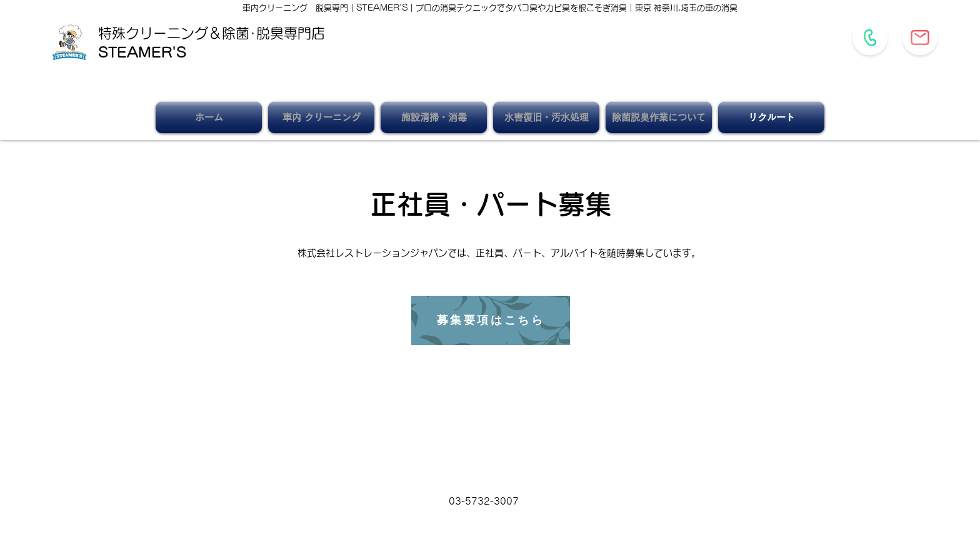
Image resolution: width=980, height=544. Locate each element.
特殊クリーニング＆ (160, 33)
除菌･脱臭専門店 (273, 33)
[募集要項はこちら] (491, 320)
